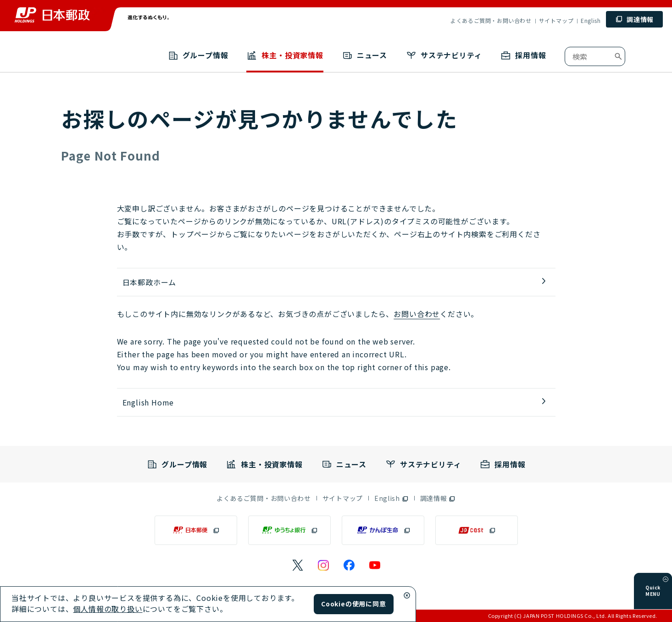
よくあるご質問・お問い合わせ (491, 20)
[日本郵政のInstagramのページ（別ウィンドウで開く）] (323, 565)
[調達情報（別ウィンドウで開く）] (438, 498)
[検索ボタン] (618, 56)
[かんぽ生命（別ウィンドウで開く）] (383, 530)
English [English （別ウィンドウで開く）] (591, 20)
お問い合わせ (417, 314)
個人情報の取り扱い (108, 609)
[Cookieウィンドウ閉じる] (407, 595)
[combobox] (595, 56)
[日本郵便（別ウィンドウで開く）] (196, 530)
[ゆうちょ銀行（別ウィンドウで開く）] (289, 530)
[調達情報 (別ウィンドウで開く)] (634, 19)
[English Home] (336, 402)
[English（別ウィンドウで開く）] (392, 498)
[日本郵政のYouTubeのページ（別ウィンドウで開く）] (375, 565)
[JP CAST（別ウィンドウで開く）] (477, 530)
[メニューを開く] (666, 592)
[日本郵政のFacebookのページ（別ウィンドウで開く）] (349, 565)
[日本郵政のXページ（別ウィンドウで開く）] (298, 565)
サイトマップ (556, 20)
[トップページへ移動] (52, 15)
